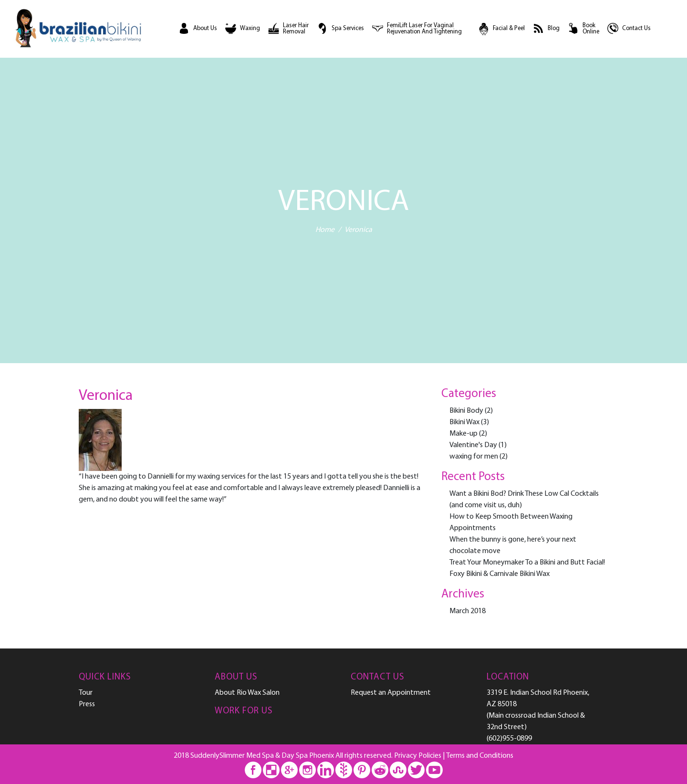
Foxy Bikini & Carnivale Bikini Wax (500, 574)
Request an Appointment (391, 693)
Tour (86, 693)
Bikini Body (466, 411)
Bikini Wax (464, 422)
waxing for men (474, 457)
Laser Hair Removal (296, 29)
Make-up (463, 434)
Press (87, 704)
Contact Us (636, 28)
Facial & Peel (509, 28)
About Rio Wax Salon (247, 693)
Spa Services (348, 28)
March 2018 (468, 611)
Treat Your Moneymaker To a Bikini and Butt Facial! (527, 563)
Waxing (250, 28)
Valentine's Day (473, 445)
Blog (554, 28)
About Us (205, 28)
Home (325, 230)
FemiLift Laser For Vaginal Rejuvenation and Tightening (424, 29)
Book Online (591, 29)
